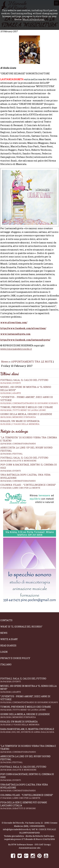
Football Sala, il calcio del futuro (29, 381)
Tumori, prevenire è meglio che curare (29, 409)
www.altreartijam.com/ (14, 322)
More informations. (34, 19)
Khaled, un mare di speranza (29, 422)
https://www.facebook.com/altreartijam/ (23, 328)
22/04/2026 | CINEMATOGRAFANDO (18, 444)
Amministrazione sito (30, 848)
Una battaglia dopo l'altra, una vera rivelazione (29, 787)
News (5, 362)
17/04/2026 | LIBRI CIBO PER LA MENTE (20, 488)
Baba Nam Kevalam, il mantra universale (29, 730)
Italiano (6, 664)
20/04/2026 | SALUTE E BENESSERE (18, 461)
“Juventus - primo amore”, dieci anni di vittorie (29, 699)
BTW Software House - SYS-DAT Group (31, 844)
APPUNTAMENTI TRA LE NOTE (32, 362)
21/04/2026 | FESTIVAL (11, 454)
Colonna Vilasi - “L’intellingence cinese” (28, 485)
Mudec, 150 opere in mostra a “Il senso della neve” (29, 689)
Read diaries (8, 646)
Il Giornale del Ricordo (13, 823)
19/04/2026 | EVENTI (11, 471)
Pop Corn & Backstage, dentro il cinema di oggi (29, 777)
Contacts (6, 620)
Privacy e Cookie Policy (15, 658)
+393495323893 (37, 826)
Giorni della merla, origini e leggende (29, 415)
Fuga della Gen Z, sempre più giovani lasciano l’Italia (29, 805)
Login (4, 652)
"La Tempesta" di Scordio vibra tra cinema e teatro (29, 749)
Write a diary (9, 639)
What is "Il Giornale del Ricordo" (21, 627)
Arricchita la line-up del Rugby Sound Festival (29, 759)
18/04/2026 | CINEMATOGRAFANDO (18, 481)
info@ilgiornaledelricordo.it (17, 829)
